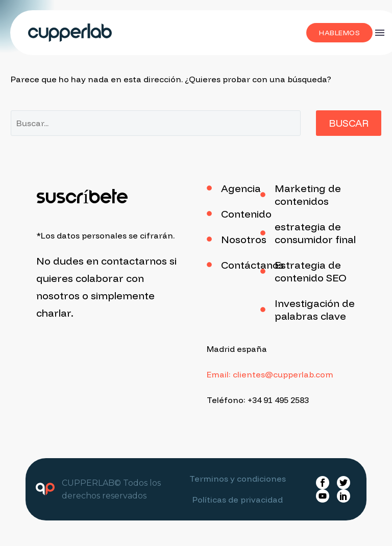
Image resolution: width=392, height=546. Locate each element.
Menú (380, 33)
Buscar (349, 123)
